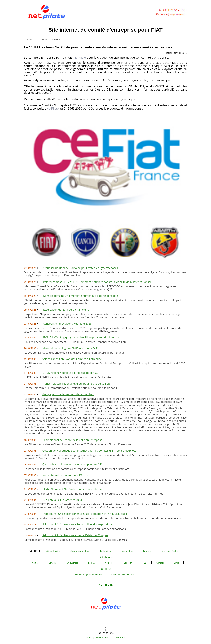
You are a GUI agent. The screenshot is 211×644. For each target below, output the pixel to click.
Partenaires (105, 551)
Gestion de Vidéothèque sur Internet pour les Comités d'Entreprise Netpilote (89, 451)
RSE (144, 563)
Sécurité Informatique (80, 551)
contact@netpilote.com (97, 638)
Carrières (147, 551)
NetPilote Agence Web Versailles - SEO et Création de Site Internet (105, 575)
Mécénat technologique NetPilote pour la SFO (70, 348)
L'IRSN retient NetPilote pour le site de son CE (70, 373)
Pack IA (91, 563)
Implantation (127, 551)
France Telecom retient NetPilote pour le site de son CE (76, 384)
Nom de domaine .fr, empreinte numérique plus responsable (80, 296)
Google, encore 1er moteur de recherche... (68, 394)
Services (53, 563)
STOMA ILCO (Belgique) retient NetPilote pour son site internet (81, 337)
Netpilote (109, 563)
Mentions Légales (170, 551)
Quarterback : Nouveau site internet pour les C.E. (72, 464)
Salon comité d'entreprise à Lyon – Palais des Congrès (75, 535)
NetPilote (120, 638)
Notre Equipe (105, 557)
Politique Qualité (52, 551)
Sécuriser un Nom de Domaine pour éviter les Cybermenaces (80, 268)
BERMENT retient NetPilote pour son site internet (72, 489)
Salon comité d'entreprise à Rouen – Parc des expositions (77, 524)
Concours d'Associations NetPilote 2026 (67, 324)
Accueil (35, 563)
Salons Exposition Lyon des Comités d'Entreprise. (72, 359)
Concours (128, 563)
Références (105, 569)
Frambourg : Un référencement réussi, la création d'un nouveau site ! (85, 514)
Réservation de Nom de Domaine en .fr (67, 310)
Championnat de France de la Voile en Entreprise (72, 440)
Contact (160, 563)
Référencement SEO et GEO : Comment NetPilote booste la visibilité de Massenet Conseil (97, 282)
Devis (176, 563)
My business (72, 563)
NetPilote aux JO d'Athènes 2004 (62, 500)
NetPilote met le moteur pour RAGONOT (67, 475)
